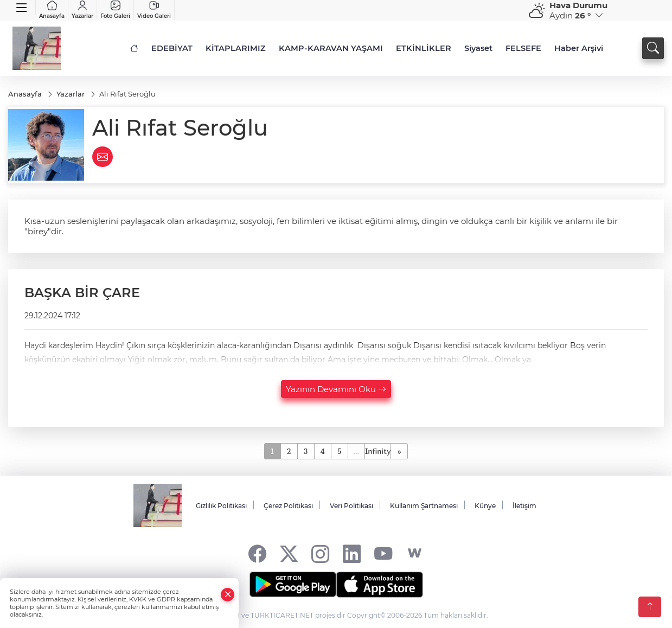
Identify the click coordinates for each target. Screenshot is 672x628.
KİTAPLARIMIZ (236, 48)
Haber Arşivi (579, 48)
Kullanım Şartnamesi (424, 506)
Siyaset (478, 48)
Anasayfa (52, 10)
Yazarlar (82, 10)
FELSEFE (523, 48)
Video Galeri (154, 10)
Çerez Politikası (288, 506)
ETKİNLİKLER (424, 48)
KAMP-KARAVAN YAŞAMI (331, 48)
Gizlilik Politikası (221, 506)
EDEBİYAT (172, 48)
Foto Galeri (115, 10)
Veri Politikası (351, 506)
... (356, 451)
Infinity (378, 451)
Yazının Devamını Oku (336, 389)
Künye (485, 506)
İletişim (524, 506)
